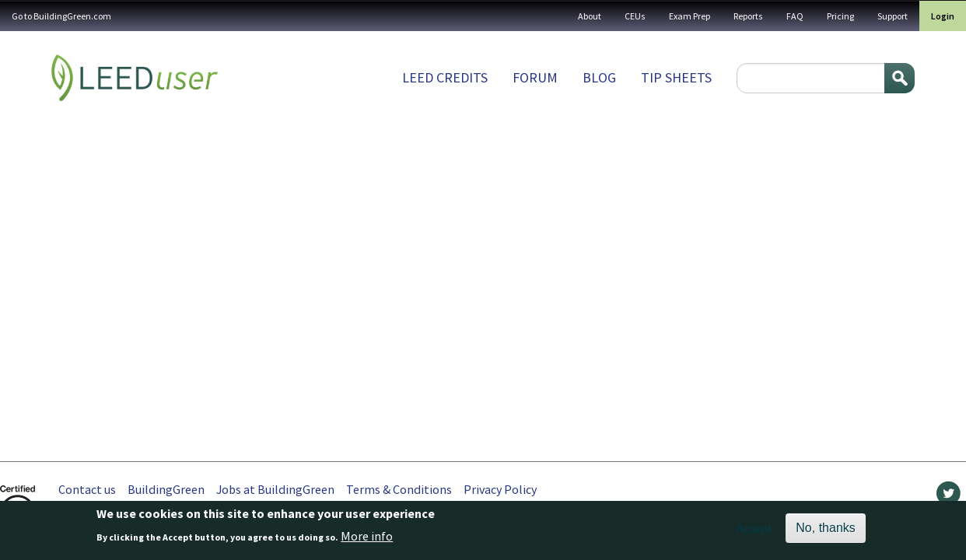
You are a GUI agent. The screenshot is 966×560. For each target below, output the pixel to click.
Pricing (840, 16)
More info (367, 540)
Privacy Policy (500, 489)
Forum (535, 77)
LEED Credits (445, 77)
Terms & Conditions (399, 489)
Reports (748, 16)
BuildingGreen (166, 489)
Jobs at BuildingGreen (275, 489)
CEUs (635, 16)
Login (943, 16)
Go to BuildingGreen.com (61, 16)
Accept (755, 532)
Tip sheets (676, 77)
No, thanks (825, 532)
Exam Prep (689, 16)
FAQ (795, 16)
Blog (599, 77)
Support (892, 16)
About (590, 16)
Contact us (87, 489)
